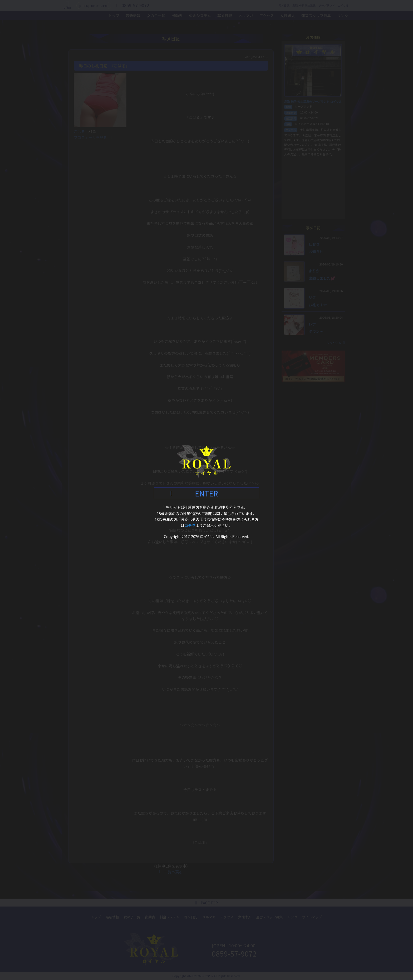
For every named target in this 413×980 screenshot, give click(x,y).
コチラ (190, 525)
